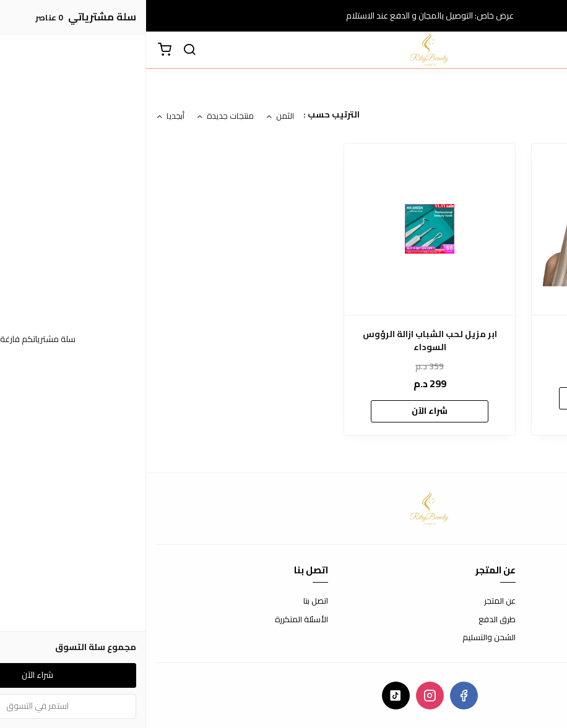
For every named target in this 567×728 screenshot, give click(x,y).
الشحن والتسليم (343, 638)
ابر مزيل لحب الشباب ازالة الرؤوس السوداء (284, 341)
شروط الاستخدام (530, 601)
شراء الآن (472, 398)
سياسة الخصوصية (527, 638)
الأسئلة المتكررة (155, 620)
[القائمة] (548, 50)
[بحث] (43, 50)
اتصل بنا (170, 601)
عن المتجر (354, 601)
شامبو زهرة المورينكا (472, 334)
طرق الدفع (351, 620)
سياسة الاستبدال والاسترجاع (509, 620)
